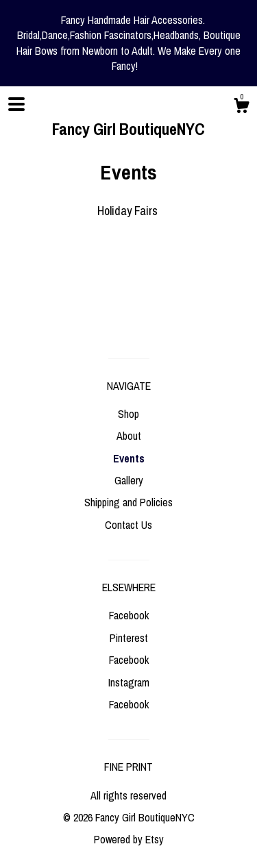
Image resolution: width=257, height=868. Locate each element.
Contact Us (128, 525)
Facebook (129, 615)
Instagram (129, 682)
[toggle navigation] (16, 104)
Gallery (129, 480)
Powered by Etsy (129, 839)
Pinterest (129, 638)
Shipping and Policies (128, 502)
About (129, 436)
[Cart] (241, 108)
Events (129, 458)
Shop (128, 414)
